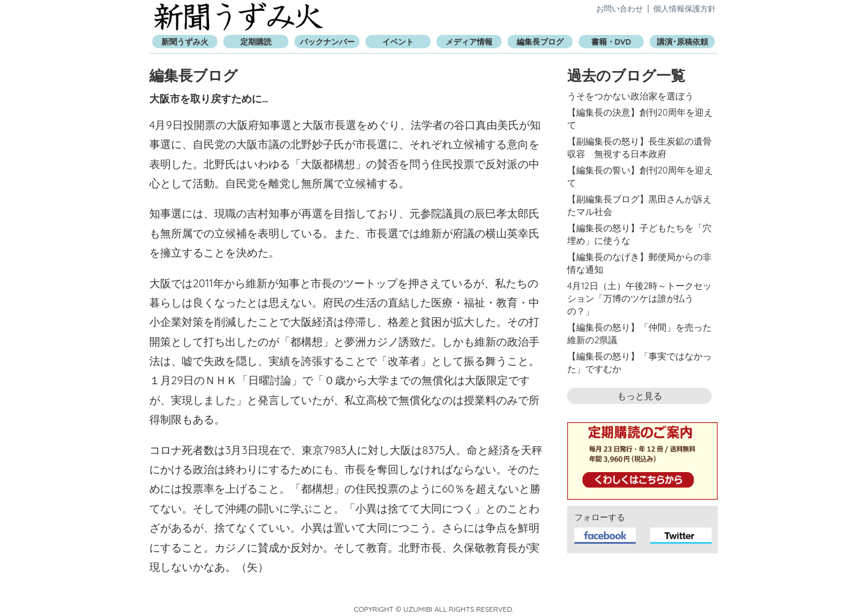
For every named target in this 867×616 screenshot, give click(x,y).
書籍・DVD (611, 42)
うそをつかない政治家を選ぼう (630, 96)
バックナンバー (327, 42)
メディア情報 (469, 42)
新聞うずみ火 (238, 17)
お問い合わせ (620, 8)
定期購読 (256, 42)
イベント (398, 42)
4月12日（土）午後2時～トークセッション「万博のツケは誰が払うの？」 (639, 298)
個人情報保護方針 (685, 8)
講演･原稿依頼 (682, 42)
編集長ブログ (540, 42)
